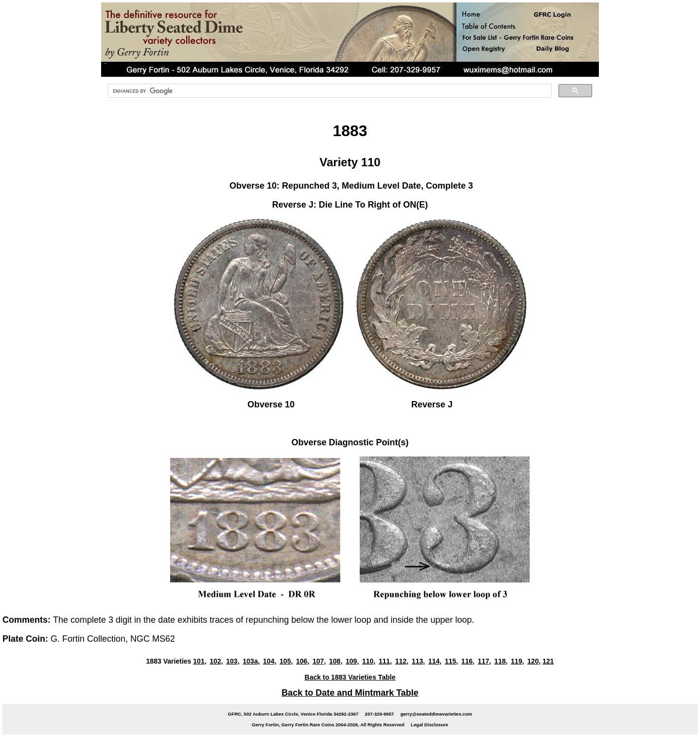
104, (270, 661)
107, (319, 661)
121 (548, 661)
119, (517, 661)
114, (435, 661)
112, (402, 661)
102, (216, 661)
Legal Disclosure (429, 725)
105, (286, 661)
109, (352, 661)
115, (451, 661)
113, (418, 661)
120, (534, 661)
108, (336, 661)
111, (385, 661)
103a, (251, 661)
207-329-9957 (380, 714)
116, (468, 661)
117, (484, 661)
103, (233, 661)
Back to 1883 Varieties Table (350, 677)
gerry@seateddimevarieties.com (436, 714)
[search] (329, 91)
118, (501, 661)
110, (369, 661)
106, (303, 661)
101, (200, 661)
